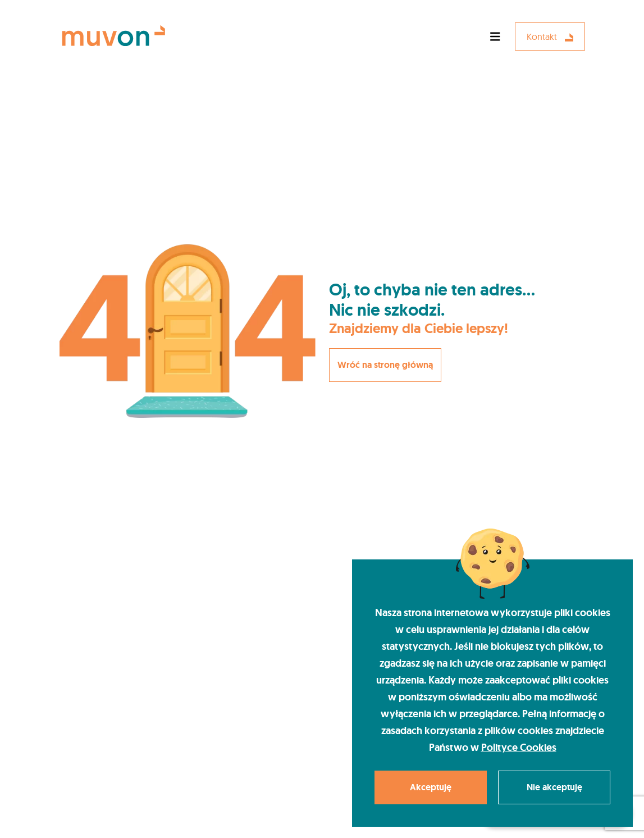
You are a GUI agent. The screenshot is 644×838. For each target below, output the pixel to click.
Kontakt (550, 37)
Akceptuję (431, 787)
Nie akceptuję (554, 787)
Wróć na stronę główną (385, 365)
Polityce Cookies (519, 748)
